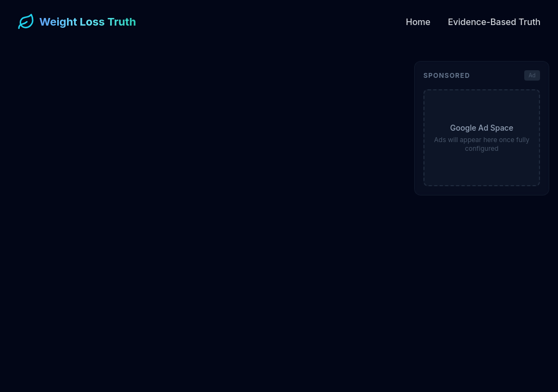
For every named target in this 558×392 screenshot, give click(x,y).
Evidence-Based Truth (494, 22)
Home (418, 22)
